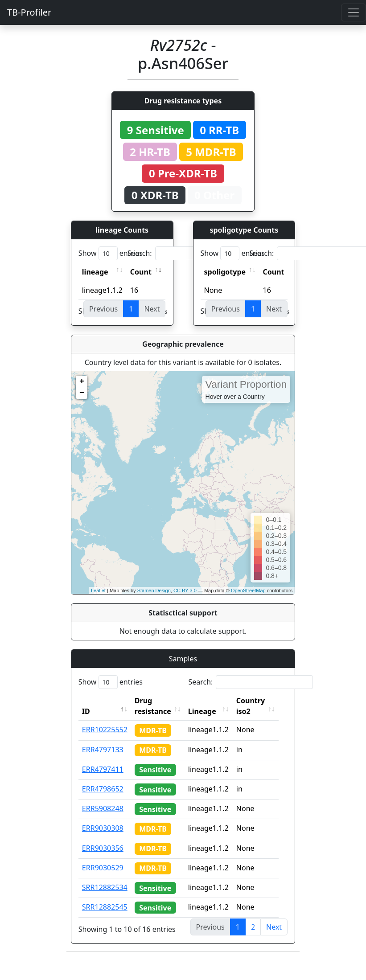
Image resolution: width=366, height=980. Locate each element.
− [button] (82, 393)
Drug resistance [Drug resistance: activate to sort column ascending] (153, 706)
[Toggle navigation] (354, 12)
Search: (190, 253)
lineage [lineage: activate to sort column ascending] (95, 272)
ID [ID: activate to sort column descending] (86, 711)
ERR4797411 (103, 769)
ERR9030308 (103, 828)
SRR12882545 (105, 907)
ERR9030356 (103, 848)
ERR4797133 (103, 750)
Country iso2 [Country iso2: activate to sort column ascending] (256, 706)
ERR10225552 (105, 730)
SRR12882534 (105, 887)
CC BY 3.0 (185, 590)
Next (274, 927)
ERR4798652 (103, 789)
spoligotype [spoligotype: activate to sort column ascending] (225, 272)
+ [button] (82, 381)
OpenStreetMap (248, 590)
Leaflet (98, 590)
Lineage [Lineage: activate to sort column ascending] (208, 711)
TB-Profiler (29, 12)
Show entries (111, 253)
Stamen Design (154, 590)
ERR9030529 (103, 868)
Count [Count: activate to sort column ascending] (141, 272)
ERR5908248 (103, 808)
